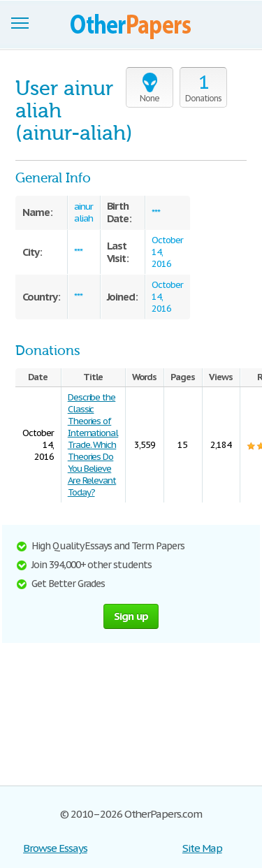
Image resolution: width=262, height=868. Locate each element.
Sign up (131, 616)
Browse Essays (55, 848)
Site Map (202, 848)
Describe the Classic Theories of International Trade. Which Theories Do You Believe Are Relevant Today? (93, 445)
